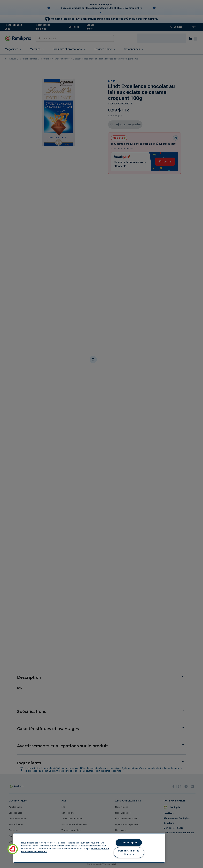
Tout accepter (129, 843)
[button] (13, 849)
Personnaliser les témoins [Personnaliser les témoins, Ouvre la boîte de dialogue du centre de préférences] (129, 852)
